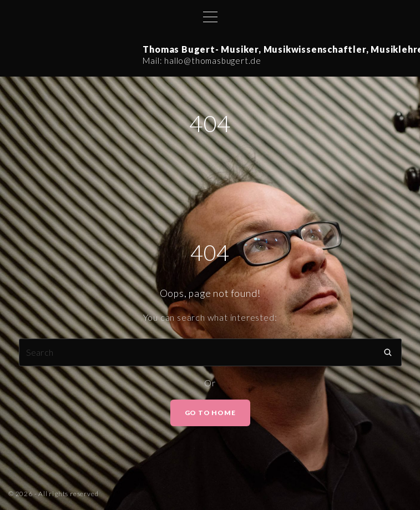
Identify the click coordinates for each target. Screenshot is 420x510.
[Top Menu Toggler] (210, 17)
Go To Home (210, 413)
